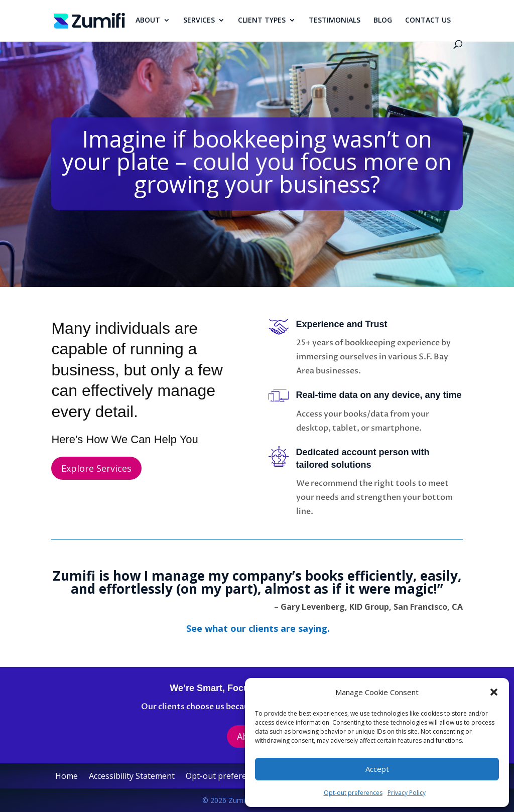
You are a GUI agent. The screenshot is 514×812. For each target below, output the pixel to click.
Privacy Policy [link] (407, 793)
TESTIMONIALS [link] (335, 21)
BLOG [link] (383, 21)
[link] (89, 20)
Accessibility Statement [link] (132, 777)
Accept (377, 769)
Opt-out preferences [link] (353, 793)
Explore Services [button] (96, 468)
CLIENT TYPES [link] (262, 21)
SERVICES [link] (199, 21)
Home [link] (67, 777)
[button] (494, 692)
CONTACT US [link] (428, 21)
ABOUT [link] (148, 21)
